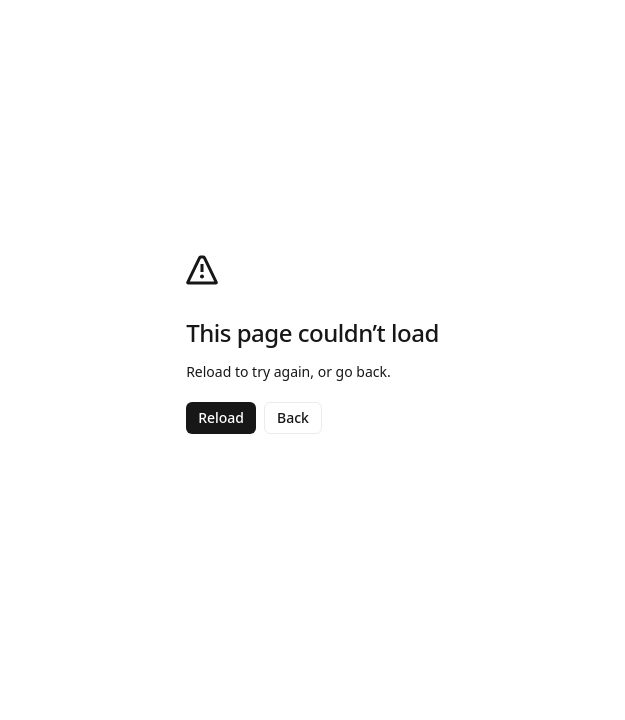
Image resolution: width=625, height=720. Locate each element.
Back (293, 417)
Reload (221, 417)
